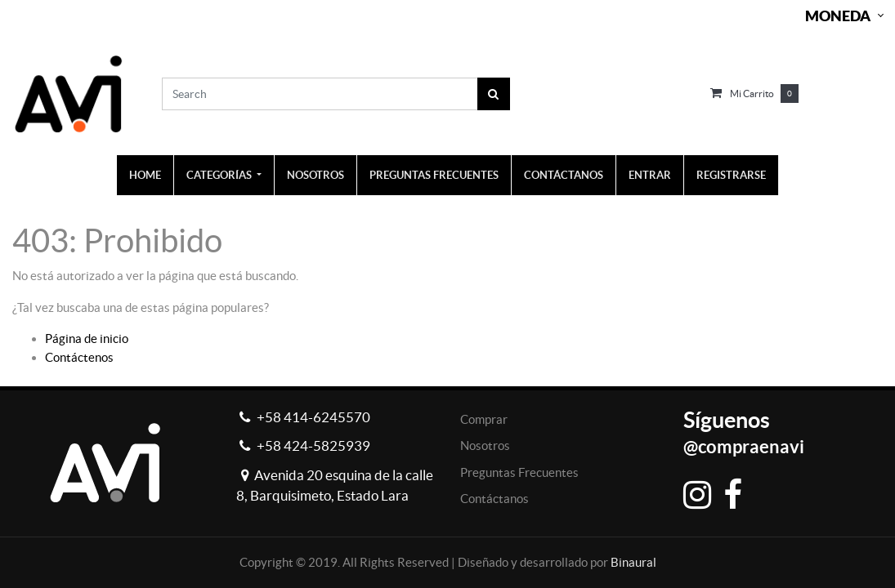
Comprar (484, 419)
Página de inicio (87, 339)
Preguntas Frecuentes (519, 472)
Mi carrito (752, 94)
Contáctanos (494, 499)
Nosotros (485, 445)
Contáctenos (79, 357)
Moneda (838, 16)
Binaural (633, 562)
